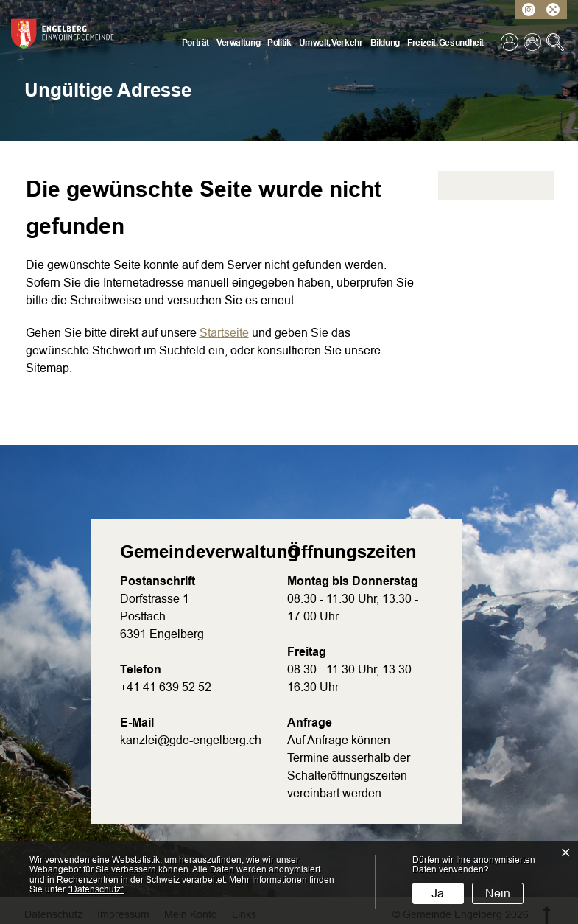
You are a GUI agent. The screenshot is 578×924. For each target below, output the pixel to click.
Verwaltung (238, 43)
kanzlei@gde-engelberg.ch (191, 740)
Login (511, 42)
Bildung (385, 43)
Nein (498, 893)
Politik (279, 43)
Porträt (195, 43)
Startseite (224, 333)
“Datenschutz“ (96, 889)
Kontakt (534, 42)
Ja (438, 893)
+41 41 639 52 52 (166, 687)
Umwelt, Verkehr (331, 43)
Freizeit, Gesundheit (445, 43)
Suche (557, 42)
